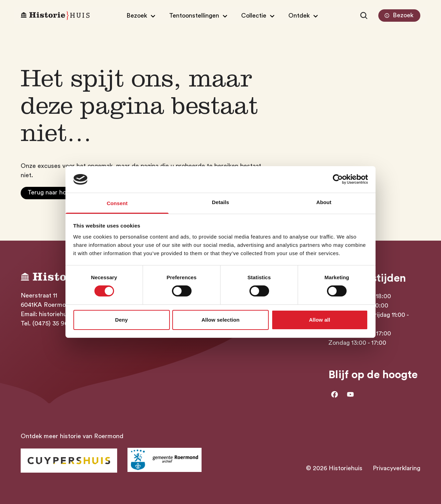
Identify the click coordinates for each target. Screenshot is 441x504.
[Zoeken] (364, 16)
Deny (121, 320)
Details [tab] (220, 202)
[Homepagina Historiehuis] (55, 16)
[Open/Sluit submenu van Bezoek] (142, 16)
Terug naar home (51, 192)
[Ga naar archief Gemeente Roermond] (165, 460)
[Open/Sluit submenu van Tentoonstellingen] (199, 16)
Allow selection (221, 320)
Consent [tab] (117, 203)
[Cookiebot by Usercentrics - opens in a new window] (338, 179)
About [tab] (324, 202)
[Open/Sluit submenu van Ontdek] (304, 16)
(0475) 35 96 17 (54, 323)
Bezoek (398, 16)
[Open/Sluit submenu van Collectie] (259, 16)
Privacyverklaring (397, 468)
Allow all (320, 320)
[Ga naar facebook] (335, 394)
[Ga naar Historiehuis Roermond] (69, 461)
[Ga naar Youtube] (350, 394)
